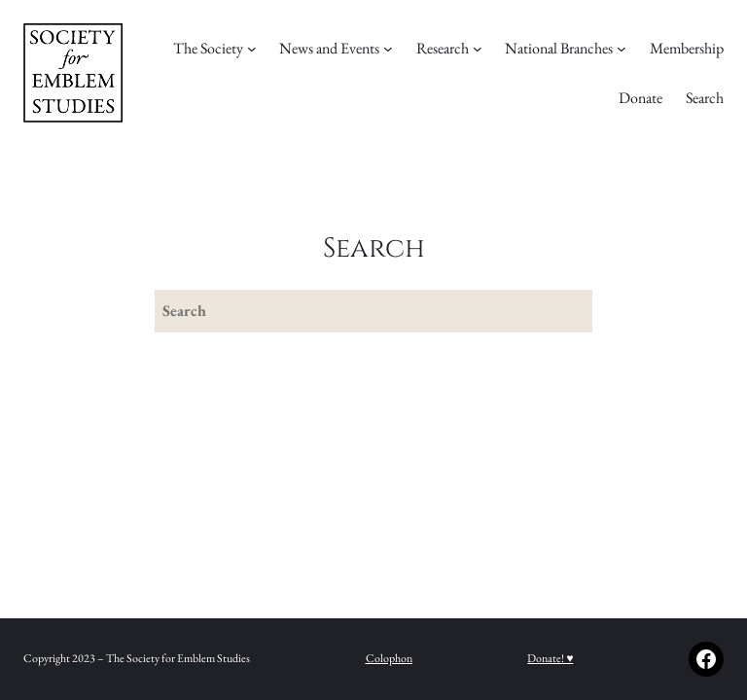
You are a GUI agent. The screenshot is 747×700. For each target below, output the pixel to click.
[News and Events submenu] (388, 49)
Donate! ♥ (550, 658)
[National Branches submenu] (622, 49)
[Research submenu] (478, 49)
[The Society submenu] (252, 49)
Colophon (389, 658)
